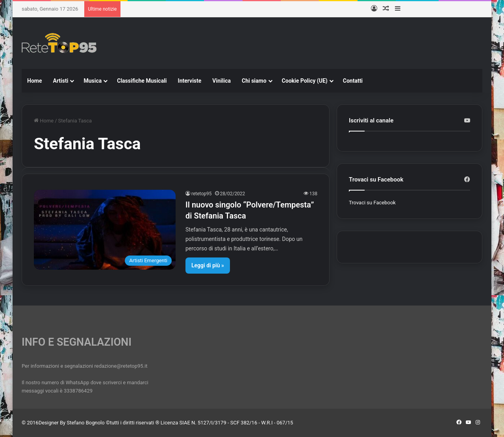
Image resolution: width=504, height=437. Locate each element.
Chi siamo (254, 81)
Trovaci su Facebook (372, 203)
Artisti (60, 81)
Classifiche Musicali (142, 81)
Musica (93, 81)
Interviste (190, 81)
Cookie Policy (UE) (305, 81)
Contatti (353, 81)
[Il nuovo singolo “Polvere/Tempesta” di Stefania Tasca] (105, 230)
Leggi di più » (208, 265)
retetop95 (202, 194)
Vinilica (221, 81)
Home (34, 81)
